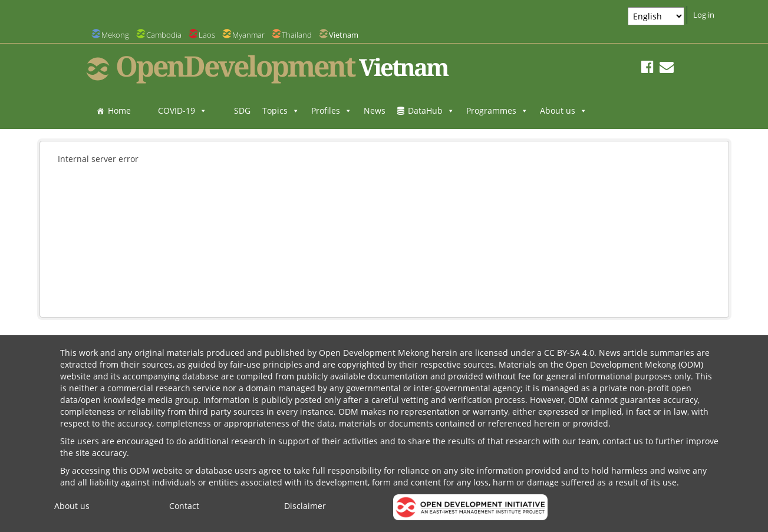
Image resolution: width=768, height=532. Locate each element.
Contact (184, 506)
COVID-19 (182, 110)
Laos (207, 35)
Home (119, 110)
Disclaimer (305, 506)
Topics (281, 110)
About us (563, 110)
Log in (704, 15)
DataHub (431, 110)
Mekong (115, 35)
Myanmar (248, 35)
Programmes (497, 110)
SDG (242, 110)
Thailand (297, 35)
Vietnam (344, 35)
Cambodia (164, 35)
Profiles (332, 110)
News (375, 110)
